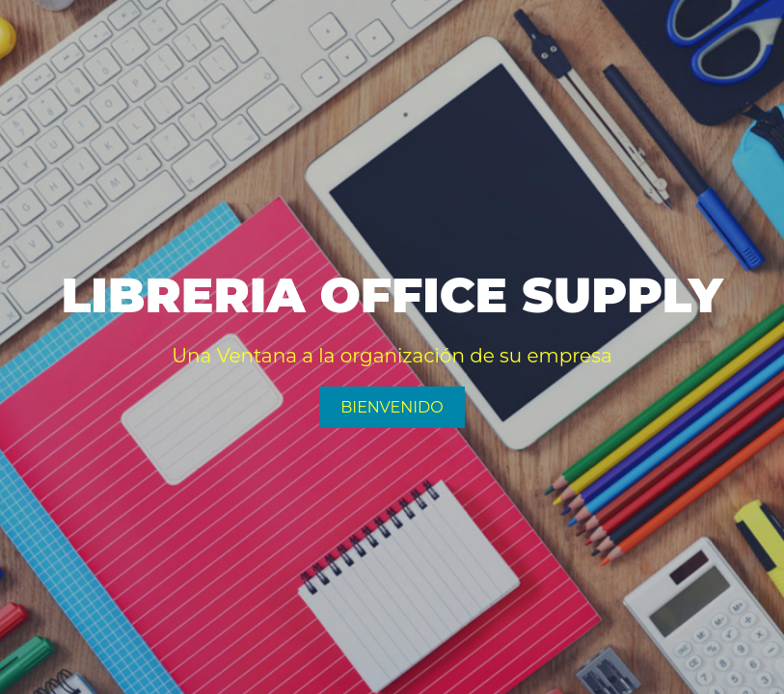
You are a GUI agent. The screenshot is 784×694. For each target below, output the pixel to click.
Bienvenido (392, 407)
